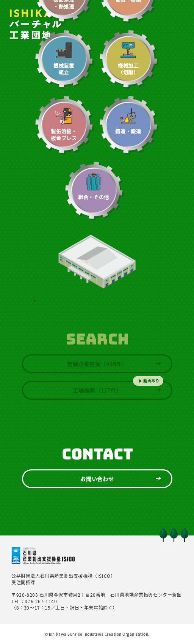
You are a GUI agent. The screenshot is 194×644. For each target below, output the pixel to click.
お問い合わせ (97, 479)
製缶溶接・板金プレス (64, 135)
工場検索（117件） (97, 390)
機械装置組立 (64, 69)
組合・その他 (94, 197)
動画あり (151, 381)
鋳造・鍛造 (128, 131)
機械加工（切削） (128, 69)
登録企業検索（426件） (97, 364)
